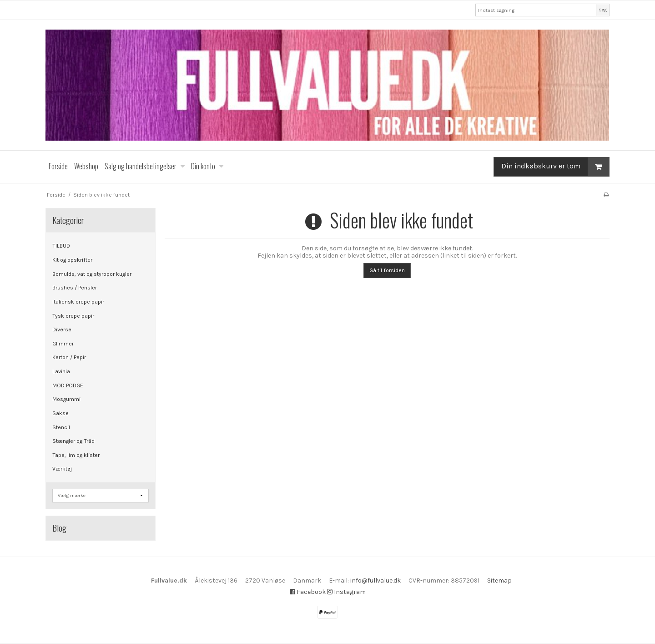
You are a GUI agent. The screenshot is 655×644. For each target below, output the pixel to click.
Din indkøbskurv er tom (555, 167)
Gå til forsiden (387, 270)
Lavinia (61, 371)
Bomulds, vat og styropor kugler (92, 274)
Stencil (61, 427)
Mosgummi (66, 399)
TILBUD (61, 246)
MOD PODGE (68, 385)
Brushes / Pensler (75, 288)
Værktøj (62, 469)
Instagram (346, 592)
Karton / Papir (69, 357)
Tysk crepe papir (73, 316)
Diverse (62, 330)
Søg (603, 10)
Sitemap (499, 581)
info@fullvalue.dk (375, 581)
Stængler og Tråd (73, 441)
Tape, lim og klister (76, 455)
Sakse (60, 413)
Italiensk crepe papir (78, 302)
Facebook (308, 592)
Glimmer (63, 344)
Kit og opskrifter (72, 260)
